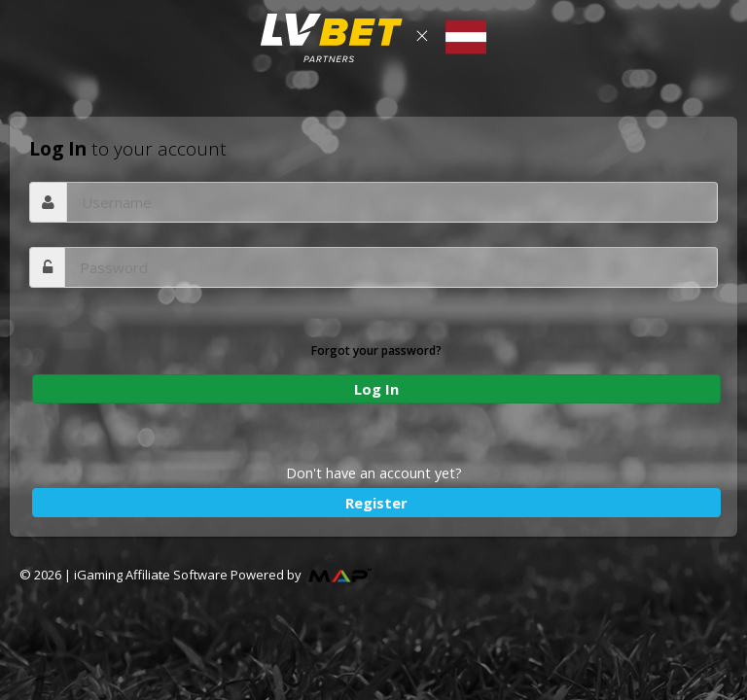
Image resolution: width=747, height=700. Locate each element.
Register (376, 503)
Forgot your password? (376, 350)
